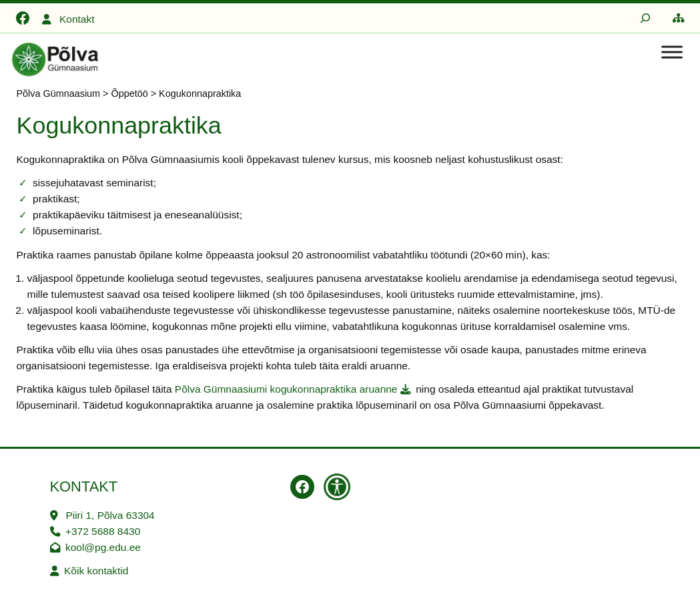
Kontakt (77, 19)
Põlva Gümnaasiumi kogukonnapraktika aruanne (286, 389)
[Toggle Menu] (672, 52)
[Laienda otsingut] (645, 18)
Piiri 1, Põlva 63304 (110, 515)
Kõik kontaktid (96, 571)
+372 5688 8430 (103, 531)
